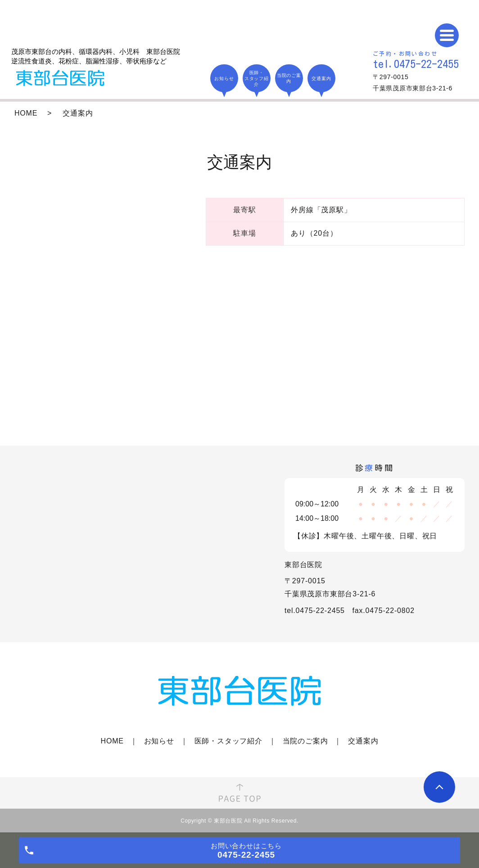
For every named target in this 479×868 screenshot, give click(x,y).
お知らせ (159, 741)
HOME (26, 113)
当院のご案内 (305, 741)
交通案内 (363, 741)
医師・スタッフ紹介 (228, 741)
